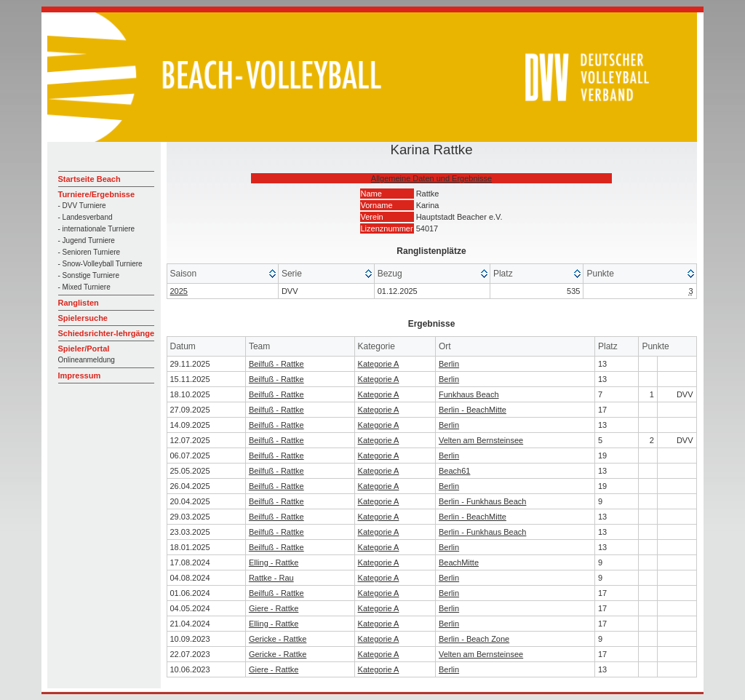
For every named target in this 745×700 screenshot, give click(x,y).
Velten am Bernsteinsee (481, 440)
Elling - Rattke (274, 562)
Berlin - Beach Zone (474, 639)
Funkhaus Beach (469, 394)
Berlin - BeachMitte (473, 410)
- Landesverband (85, 217)
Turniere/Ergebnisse (97, 194)
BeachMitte (459, 562)
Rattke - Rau (271, 578)
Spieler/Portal (84, 349)
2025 (179, 291)
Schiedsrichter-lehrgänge (107, 333)
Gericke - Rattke (278, 639)
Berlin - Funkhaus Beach (482, 501)
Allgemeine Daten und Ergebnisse (431, 178)
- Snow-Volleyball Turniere (100, 264)
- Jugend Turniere (87, 240)
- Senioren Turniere (89, 252)
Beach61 (454, 471)
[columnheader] (223, 274)
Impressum (80, 375)
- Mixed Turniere (84, 287)
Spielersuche (83, 318)
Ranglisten (79, 303)
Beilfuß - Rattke (276, 364)
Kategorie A (379, 364)
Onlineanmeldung (87, 360)
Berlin (449, 364)
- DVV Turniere (82, 206)
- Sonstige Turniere (89, 275)
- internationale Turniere (97, 229)
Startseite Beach (89, 179)
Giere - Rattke (274, 608)
